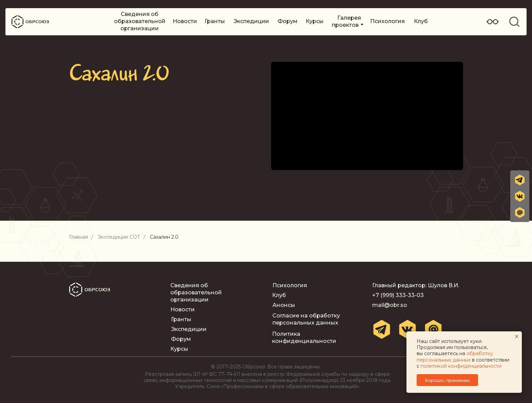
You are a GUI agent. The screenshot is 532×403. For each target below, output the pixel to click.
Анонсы (284, 305)
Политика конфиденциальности (304, 337)
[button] (520, 213)
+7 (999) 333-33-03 (398, 295)
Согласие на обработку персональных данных (306, 319)
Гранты (215, 21)
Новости (185, 21)
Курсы (315, 21)
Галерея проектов (346, 21)
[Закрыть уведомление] (517, 336)
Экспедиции (251, 21)
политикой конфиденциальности (461, 366)
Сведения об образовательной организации (140, 21)
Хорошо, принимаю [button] (447, 380)
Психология (387, 21)
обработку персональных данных (455, 356)
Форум (288, 21)
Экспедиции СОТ (119, 237)
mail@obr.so (390, 305)
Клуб (421, 21)
